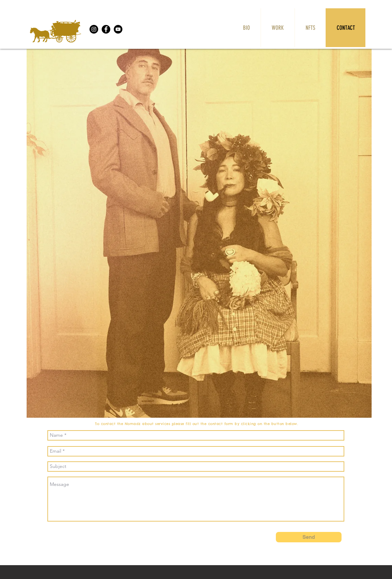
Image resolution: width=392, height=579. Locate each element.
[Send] (309, 537)
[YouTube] (118, 29)
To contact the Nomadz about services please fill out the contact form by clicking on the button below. (198, 424)
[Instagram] (94, 29)
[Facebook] (106, 29)
